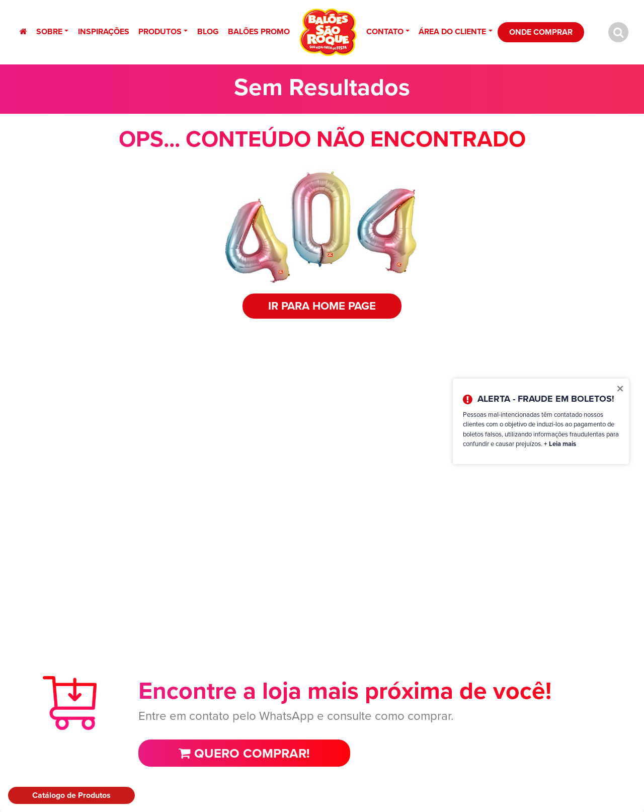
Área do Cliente (452, 31)
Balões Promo (259, 31)
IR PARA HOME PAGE (322, 306)
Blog (208, 31)
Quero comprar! (244, 753)
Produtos (160, 31)
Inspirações (104, 31)
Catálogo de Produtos (71, 795)
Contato (385, 31)
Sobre (49, 31)
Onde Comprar (541, 32)
